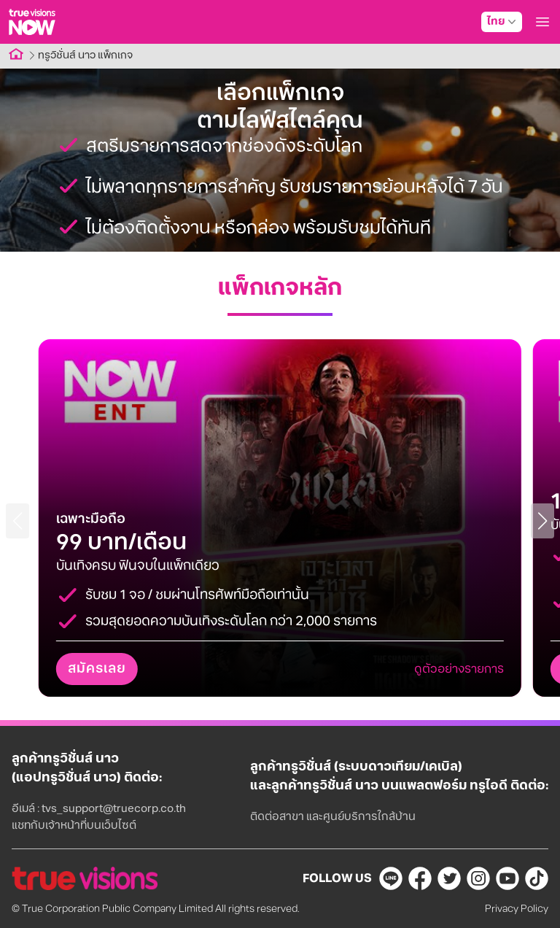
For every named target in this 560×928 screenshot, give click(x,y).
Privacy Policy (517, 909)
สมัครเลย (97, 669)
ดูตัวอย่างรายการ (459, 669)
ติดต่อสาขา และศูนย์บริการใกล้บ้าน (333, 817)
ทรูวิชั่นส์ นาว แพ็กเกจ (85, 55)
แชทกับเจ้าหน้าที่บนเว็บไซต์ (74, 825)
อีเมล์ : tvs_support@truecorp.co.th (99, 809)
